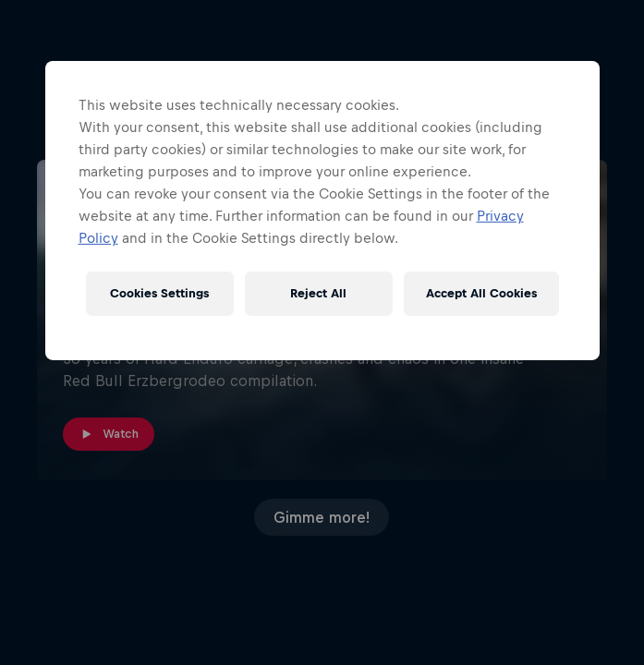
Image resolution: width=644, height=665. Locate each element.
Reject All (318, 293)
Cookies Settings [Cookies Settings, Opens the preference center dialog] (159, 293)
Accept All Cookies (481, 293)
